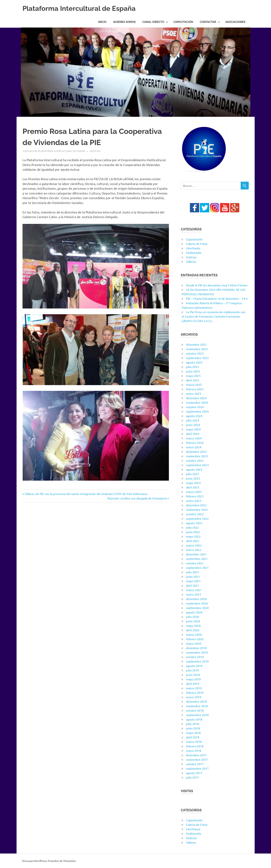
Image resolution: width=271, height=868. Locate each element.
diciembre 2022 (196, 505)
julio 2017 (193, 777)
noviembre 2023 (197, 456)
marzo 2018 (194, 742)
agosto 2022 (194, 523)
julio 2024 (193, 420)
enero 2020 (194, 643)
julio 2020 (193, 617)
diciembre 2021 (196, 554)
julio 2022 (193, 527)
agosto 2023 (194, 469)
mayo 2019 (193, 679)
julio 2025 (193, 367)
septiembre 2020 (197, 608)
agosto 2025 (194, 362)
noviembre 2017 (197, 759)
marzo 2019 (194, 688)
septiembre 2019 (197, 661)
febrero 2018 (195, 746)
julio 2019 (193, 670)
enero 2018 (194, 750)
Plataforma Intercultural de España (82, 8)
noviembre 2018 (197, 706)
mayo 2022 (193, 536)
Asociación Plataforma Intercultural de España (54, 151)
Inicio (102, 22)
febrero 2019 (195, 692)
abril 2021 (193, 585)
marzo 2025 (194, 385)
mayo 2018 (193, 733)
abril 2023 (193, 487)
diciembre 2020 (196, 599)
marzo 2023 (194, 492)
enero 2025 (194, 393)
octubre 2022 (195, 514)
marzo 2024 (194, 438)
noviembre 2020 (197, 603)
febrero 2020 (195, 639)
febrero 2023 (195, 496)
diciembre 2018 (196, 701)
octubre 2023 (195, 460)
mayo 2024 (193, 429)
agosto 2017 (194, 773)
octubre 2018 (195, 710)
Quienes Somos (124, 22)
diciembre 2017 (196, 755)
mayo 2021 (193, 581)
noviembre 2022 (197, 509)
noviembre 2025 (197, 349)
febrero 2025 (195, 389)
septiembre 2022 (197, 518)
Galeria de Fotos (197, 244)
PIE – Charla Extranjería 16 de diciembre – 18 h (217, 298)
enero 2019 (194, 697)
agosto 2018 (194, 719)
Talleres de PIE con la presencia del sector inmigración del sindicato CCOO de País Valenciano (86, 494)
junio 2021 (193, 576)
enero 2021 (194, 594)
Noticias (95, 151)
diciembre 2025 (196, 344)
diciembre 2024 (196, 398)
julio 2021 (193, 572)
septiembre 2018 (197, 715)
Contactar (210, 22)
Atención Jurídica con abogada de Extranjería (137, 498)
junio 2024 (193, 425)
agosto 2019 (194, 666)
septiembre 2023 (197, 465)
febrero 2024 (195, 443)
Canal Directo (155, 22)
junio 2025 (193, 371)
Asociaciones (235, 22)
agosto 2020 (194, 612)
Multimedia (194, 253)
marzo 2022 (194, 545)
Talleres (191, 261)
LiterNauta (193, 248)
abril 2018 (193, 737)
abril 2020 (193, 630)
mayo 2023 (193, 483)
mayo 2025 (193, 376)
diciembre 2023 (196, 451)
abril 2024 (193, 434)
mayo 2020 (193, 626)
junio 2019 (193, 675)
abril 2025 (193, 380)
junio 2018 (193, 728)
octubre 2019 (195, 657)
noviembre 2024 (197, 402)
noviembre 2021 (197, 559)
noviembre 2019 (197, 652)
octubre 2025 (195, 353)
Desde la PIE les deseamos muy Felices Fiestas (217, 285)
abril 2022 (193, 541)
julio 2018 (193, 724)
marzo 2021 (194, 590)
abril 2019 (193, 684)
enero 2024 (194, 447)
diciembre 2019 (196, 648)
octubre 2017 (195, 764)
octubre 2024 (195, 407)
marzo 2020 (194, 634)
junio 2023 (193, 478)
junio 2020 (193, 621)
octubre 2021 (195, 563)
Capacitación (183, 22)
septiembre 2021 (197, 568)
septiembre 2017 (197, 768)
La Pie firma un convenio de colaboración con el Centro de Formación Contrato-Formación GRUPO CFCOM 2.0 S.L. (214, 316)
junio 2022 (193, 532)
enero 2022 (194, 550)
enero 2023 (194, 501)
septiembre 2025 (197, 358)
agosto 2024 (194, 416)
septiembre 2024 (197, 411)
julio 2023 (193, 474)
